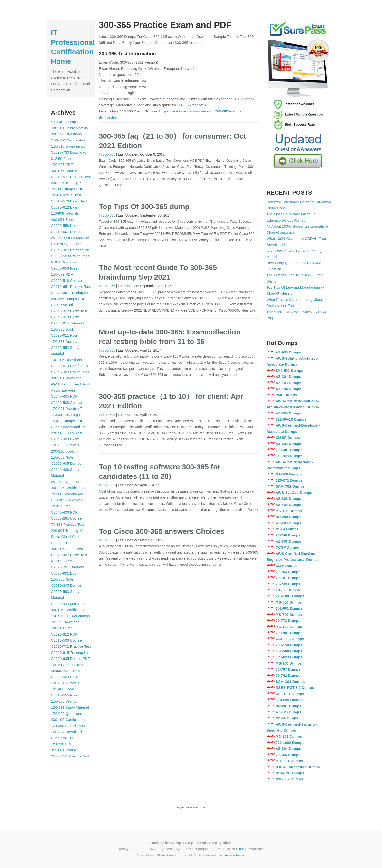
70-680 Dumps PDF (67, 189)
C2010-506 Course (66, 640)
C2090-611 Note (64, 335)
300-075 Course (64, 171)
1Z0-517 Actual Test (67, 665)
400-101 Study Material (70, 128)
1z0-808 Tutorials (65, 213)
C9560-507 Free (64, 738)
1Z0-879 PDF (62, 274)
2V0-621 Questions (67, 482)
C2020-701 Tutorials (67, 567)
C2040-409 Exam (65, 439)
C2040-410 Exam (65, 317)
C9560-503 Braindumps (70, 256)
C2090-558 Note (64, 226)
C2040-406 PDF (64, 512)
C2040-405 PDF (64, 396)
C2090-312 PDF (64, 634)
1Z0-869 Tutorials (65, 445)
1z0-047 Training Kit (67, 415)
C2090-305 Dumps (66, 585)
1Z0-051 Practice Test (69, 409)
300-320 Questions (66, 134)
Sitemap (243, 849)
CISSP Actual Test (66, 305)
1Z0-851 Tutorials (65, 683)
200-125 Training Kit (67, 183)
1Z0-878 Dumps (64, 341)
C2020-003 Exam (65, 677)
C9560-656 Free (64, 268)
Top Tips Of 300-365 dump (144, 207)
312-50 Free (61, 158)
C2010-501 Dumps (66, 232)
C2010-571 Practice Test (71, 177)
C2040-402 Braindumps (70, 372)
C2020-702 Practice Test (71, 646)
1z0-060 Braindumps (68, 726)
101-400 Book (62, 689)
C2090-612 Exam (65, 207)
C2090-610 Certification (70, 366)
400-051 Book (62, 219)
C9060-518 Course (66, 280)
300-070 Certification (68, 610)
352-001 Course (64, 750)
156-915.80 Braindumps (70, 616)
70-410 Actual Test (66, 195)
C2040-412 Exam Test (69, 311)
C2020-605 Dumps (66, 463)
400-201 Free (62, 628)
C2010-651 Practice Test (71, 287)
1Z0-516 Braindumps (68, 146)
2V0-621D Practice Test (70, 756)
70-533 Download (65, 622)
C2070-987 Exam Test (69, 555)
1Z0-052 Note (62, 457)
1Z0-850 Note (62, 579)
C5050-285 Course (66, 518)
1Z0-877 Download (66, 732)
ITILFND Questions (67, 244)
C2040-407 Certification (70, 250)
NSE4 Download (64, 262)
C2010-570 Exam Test (69, 201)
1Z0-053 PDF (62, 165)
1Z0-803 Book (62, 329)
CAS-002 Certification (68, 140)
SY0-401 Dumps (64, 122)
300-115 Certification (68, 488)
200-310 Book (62, 451)
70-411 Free (61, 506)
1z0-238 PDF (62, 744)
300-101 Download (66, 378)
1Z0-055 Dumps (64, 701)
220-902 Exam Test (67, 433)
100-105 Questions (66, 360)
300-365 (109, 154)
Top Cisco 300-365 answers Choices (162, 531)
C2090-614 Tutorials (67, 323)
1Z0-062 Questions (67, 713)
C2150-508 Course (66, 402)
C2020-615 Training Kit (70, 652)
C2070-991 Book (65, 573)
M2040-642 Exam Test (69, 671)
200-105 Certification (68, 720)
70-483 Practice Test (67, 524)
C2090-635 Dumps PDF (70, 659)
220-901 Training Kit (67, 530)
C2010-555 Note (64, 695)
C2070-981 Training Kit (70, 293)
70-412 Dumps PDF (67, 421)
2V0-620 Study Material (70, 238)
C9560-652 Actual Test (69, 427)
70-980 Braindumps (67, 494)
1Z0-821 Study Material (70, 707)
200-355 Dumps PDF (68, 299)
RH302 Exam (62, 561)
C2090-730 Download (69, 152)
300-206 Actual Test (67, 549)
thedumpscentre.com (232, 855)
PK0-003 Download (67, 500)
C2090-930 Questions (69, 604)
